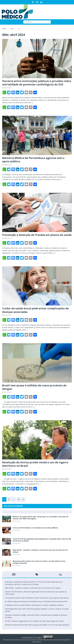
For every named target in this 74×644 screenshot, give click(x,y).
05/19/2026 (17, 554)
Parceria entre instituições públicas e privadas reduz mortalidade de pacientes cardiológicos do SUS (37, 83)
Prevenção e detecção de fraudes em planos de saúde (37, 235)
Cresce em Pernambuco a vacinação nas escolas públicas (35, 528)
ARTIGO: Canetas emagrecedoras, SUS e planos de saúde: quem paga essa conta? (34, 621)
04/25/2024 (8, 392)
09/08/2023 (17, 543)
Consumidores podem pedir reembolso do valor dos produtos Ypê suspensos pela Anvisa (37, 598)
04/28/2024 (8, 165)
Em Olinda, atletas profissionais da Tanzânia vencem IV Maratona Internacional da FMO (36, 601)
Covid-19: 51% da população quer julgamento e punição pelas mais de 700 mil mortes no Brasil (42, 540)
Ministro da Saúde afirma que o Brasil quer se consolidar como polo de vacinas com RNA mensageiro (40, 518)
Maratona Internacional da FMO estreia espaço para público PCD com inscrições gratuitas (37, 625)
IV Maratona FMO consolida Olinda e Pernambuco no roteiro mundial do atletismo (34, 605)
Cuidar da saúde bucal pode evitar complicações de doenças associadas (35, 310)
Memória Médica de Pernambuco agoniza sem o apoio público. (33, 160)
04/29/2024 (8, 88)
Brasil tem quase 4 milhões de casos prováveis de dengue (34, 387)
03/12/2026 (17, 566)
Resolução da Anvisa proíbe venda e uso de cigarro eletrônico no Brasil (35, 464)
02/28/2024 (17, 530)
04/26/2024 (8, 238)
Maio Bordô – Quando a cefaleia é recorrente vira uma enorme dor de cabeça (40, 551)
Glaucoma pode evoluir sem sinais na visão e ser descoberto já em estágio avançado (39, 562)
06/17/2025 (17, 521)
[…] (32, 103)
